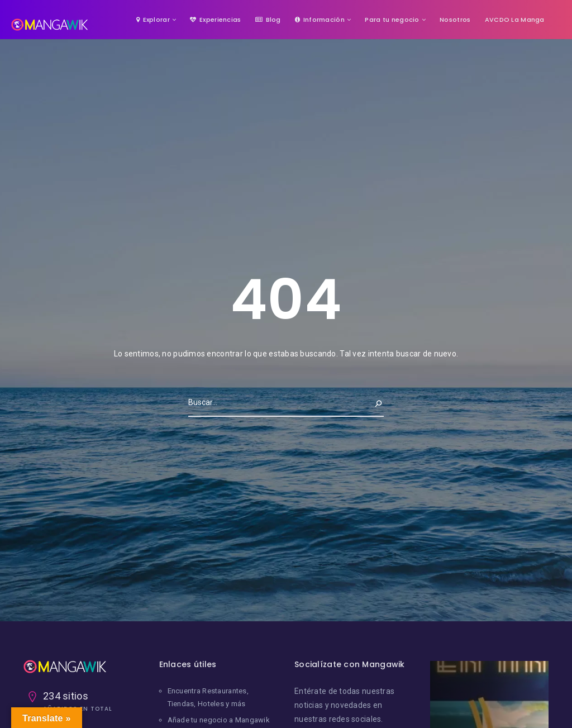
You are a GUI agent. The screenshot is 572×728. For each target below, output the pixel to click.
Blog (268, 20)
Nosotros (455, 20)
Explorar (153, 20)
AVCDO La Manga (515, 20)
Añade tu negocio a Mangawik (219, 720)
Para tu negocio (392, 20)
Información (320, 20)
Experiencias (215, 20)
